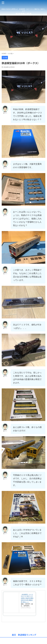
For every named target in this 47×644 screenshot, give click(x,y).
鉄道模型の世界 (24, 14)
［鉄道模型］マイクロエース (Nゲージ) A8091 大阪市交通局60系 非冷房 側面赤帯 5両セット (27, 598)
